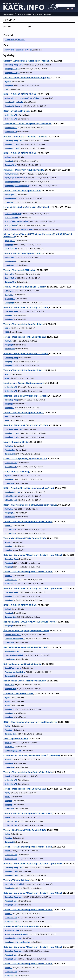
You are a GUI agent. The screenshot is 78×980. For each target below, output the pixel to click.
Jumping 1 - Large (12, 69)
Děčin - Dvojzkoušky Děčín (17, 111)
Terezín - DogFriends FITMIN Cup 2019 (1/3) (25, 538)
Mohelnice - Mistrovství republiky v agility (24, 170)
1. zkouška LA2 (11, 387)
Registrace (38, 14)
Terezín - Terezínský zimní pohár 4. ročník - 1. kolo (28, 964)
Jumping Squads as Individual (17, 186)
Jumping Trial (10, 689)
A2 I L (7, 378)
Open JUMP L (10, 278)
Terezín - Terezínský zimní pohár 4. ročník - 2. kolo (28, 910)
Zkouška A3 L (10, 165)
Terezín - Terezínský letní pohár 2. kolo (22, 253)
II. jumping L (10, 299)
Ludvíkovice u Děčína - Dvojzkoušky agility (24, 383)
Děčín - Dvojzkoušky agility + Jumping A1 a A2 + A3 (29, 488)
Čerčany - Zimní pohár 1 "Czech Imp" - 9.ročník (26, 61)
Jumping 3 (9, 717)
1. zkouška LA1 (11, 821)
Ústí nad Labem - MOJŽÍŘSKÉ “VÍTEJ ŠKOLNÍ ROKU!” (30, 622)
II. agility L (9, 295)
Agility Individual (12, 174)
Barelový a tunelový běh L (15, 884)
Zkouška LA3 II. (11, 132)
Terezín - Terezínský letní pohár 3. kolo (22, 191)
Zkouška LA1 (10, 842)
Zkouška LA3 (10, 349)
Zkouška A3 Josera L (13, 106)
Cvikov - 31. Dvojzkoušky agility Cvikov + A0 (25, 459)
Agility (7, 542)
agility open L (10, 195)
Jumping (8, 546)
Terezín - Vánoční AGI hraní (17, 880)
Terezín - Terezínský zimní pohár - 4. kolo (23, 324)
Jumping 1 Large (12, 871)
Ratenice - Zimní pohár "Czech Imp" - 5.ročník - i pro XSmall (33, 588)
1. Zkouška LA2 (11, 530)
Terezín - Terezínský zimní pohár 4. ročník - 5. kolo (28, 813)
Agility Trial (9, 685)
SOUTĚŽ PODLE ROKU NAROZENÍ (19, 229)
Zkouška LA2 (10, 454)
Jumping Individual (13, 182)
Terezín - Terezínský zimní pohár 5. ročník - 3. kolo (28, 572)
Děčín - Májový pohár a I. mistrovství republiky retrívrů (30, 722)
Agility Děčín (20, 40)
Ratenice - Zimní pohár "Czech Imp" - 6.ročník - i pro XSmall (33, 555)
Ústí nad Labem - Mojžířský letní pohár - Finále (26, 631)
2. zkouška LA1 (11, 825)
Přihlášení (48, 14)
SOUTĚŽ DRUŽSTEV (13, 214)
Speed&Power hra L (13, 635)
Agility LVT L (10, 241)
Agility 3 (8, 705)
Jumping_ (9, 730)
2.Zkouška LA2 (11, 500)
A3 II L (7, 328)
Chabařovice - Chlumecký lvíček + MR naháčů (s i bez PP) (32, 755)
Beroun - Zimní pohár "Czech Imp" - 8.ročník (25, 136)
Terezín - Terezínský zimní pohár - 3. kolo (23, 370)
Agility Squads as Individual (16, 178)
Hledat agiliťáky (25, 14)
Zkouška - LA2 (11, 617)
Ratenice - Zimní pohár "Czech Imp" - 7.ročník (26, 307)
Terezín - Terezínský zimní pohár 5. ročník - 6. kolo (28, 522)
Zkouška (8, 550)
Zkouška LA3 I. (11, 128)
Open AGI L (9, 274)
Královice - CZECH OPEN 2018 (18, 694)
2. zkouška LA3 (11, 119)
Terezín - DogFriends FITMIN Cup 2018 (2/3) (25, 830)
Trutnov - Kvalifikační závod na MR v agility (24, 287)
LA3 (6, 89)
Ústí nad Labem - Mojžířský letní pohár (22, 664)
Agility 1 (8, 698)
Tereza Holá (9, 40)
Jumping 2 (9, 319)
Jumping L (9, 85)
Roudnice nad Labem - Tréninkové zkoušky (24, 681)
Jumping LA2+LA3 (12, 492)
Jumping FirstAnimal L (14, 102)
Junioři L (8, 526)
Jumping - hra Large (13, 938)
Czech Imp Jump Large (14, 65)
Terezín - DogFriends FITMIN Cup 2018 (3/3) (25, 789)
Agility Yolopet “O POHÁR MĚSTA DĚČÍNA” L (23, 98)
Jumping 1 (9, 315)
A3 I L (7, 332)
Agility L (8, 82)
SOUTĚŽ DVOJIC (12, 218)
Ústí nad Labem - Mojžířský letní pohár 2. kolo (26, 647)
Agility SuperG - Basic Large (16, 934)
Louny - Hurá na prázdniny (16, 472)
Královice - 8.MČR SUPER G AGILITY (21, 926)
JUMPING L (9, 747)
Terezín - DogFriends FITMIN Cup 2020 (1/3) (25, 337)
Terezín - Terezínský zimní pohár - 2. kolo (23, 413)
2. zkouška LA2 (11, 391)
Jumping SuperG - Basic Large (17, 942)
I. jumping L (10, 303)
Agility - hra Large (12, 930)
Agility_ (8, 726)
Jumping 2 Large (12, 875)
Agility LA (9, 446)
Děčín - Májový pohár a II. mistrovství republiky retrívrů (30, 505)
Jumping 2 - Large (12, 73)
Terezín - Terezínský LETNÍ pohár (19, 270)
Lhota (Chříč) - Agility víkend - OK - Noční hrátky (27, 207)
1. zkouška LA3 (11, 115)
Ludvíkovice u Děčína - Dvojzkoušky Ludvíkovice (27, 124)
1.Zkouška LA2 (11, 496)
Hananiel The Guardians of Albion (18, 50)
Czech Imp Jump (11, 311)
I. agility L (9, 291)
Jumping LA (10, 450)
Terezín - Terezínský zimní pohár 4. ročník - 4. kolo (28, 847)
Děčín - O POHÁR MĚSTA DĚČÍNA (20, 94)
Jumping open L (11, 198)
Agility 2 (8, 701)
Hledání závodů (10, 14)
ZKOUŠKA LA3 (11, 249)
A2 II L (7, 374)
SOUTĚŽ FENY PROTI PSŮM (16, 222)
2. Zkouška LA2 (11, 467)
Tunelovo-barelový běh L (15, 639)
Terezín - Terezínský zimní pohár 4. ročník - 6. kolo (28, 772)
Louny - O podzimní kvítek (16, 442)
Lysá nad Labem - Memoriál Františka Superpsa (27, 78)
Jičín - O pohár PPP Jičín (16, 739)
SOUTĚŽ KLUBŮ (11, 225)
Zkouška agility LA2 (13, 751)
